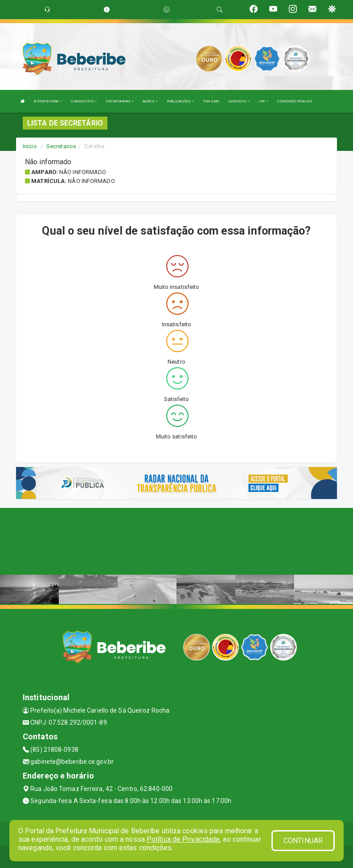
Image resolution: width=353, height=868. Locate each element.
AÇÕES (150, 101)
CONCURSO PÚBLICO (295, 101)
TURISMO (211, 101)
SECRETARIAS (120, 101)
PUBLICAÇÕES (180, 101)
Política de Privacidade (183, 839)
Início (30, 146)
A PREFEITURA (48, 101)
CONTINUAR (303, 841)
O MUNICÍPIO (84, 101)
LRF (264, 101)
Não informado (83, 172)
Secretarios (61, 146)
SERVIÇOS (239, 101)
